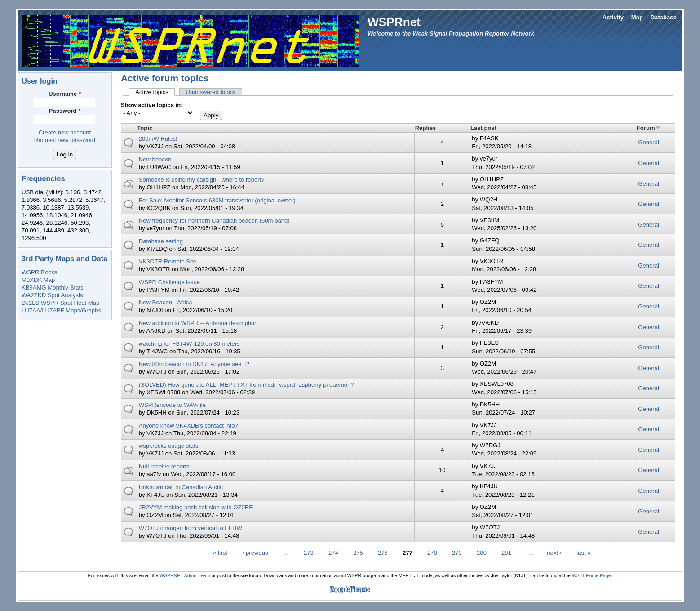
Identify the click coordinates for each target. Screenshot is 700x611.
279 (457, 553)
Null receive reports (164, 466)
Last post (483, 128)
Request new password (65, 140)
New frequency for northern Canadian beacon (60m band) (214, 221)
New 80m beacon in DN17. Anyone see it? (194, 364)
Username (65, 94)
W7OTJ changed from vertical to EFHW (191, 528)
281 (506, 553)
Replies (426, 128)
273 (309, 553)
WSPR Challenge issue (169, 282)
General (649, 142)
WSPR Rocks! (40, 272)
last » (583, 553)
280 (482, 553)
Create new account (65, 132)
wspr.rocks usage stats (169, 446)
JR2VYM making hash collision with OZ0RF (196, 507)
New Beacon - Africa (166, 302)
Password (65, 111)
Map (637, 17)
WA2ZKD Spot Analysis (52, 295)
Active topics (155, 92)
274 (333, 553)
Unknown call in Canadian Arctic (181, 487)
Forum (649, 128)
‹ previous (255, 553)
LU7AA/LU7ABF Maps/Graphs (61, 310)
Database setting (161, 241)
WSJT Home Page (591, 576)
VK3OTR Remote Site (168, 261)
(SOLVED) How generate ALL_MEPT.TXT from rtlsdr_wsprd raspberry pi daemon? (246, 385)
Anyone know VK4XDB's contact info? (188, 426)
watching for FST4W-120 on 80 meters (189, 344)
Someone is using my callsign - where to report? (202, 180)
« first (220, 553)
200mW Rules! (158, 139)
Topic (145, 128)
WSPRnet (394, 22)
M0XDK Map (38, 280)
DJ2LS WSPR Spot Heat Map (60, 303)
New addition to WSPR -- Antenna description (198, 323)
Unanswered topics (211, 92)
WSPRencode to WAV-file (172, 405)
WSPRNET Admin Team (185, 576)
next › (554, 553)
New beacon (155, 159)
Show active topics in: (152, 105)
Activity (613, 17)
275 (358, 553)
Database (664, 17)
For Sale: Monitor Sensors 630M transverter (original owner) (217, 200)
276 (383, 553)
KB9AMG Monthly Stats (53, 288)
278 (432, 553)
